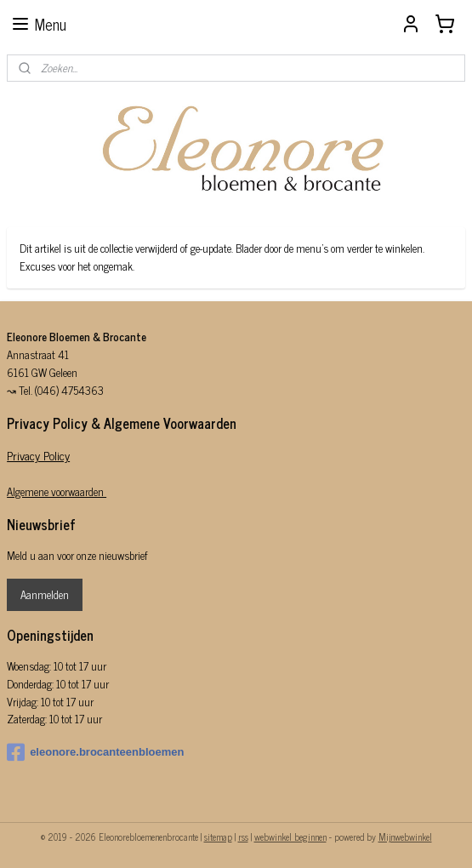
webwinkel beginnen (290, 837)
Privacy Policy (38, 455)
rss (243, 837)
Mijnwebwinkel (405, 837)
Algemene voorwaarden (57, 491)
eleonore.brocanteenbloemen (95, 752)
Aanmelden (45, 594)
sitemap (218, 837)
